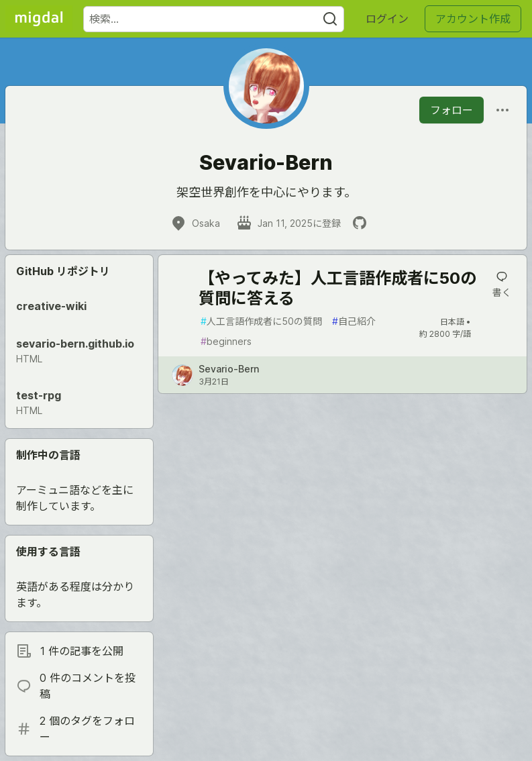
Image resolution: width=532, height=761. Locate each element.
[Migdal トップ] (39, 19)
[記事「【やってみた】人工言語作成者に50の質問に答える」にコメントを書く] (501, 285)
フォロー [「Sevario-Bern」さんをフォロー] (451, 110)
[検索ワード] (214, 19)
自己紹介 (354, 321)
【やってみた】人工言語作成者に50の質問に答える (337, 288)
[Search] (330, 19)
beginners (226, 341)
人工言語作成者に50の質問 (261, 321)
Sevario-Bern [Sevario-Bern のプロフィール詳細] (229, 369)
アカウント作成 (473, 19)
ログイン (387, 19)
